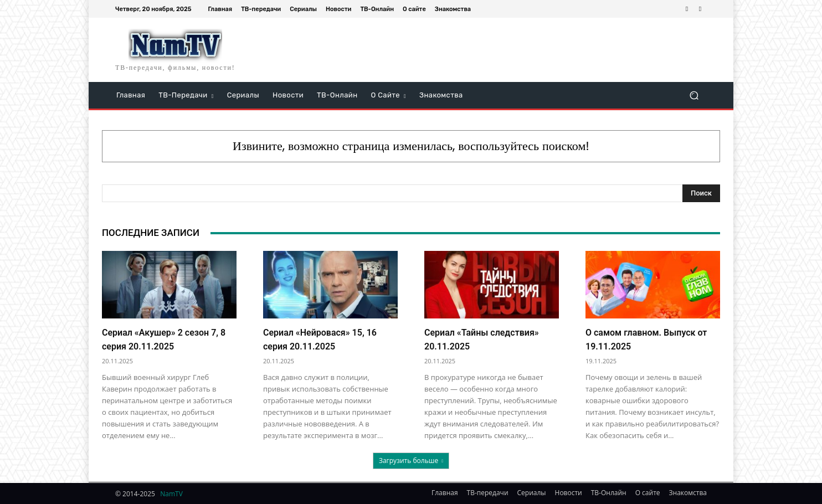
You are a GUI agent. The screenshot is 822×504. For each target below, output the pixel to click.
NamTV (171, 494)
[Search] (701, 193)
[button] (694, 96)
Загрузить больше (411, 461)
